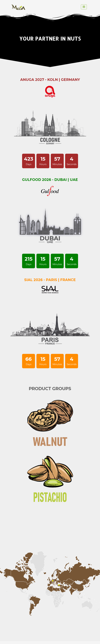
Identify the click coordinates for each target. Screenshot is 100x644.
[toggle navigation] (84, 7)
